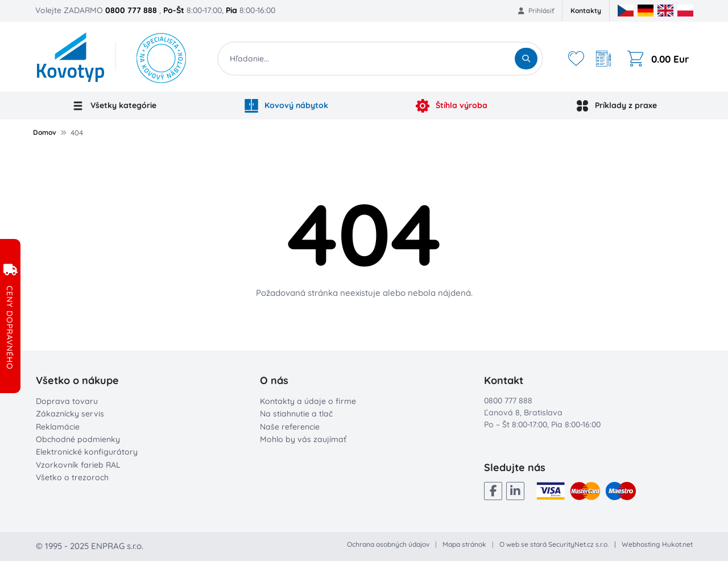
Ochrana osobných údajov (388, 544)
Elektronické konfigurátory (87, 452)
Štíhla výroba (452, 106)
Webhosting (641, 544)
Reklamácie (58, 427)
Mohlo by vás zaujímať (303, 439)
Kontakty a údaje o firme (308, 401)
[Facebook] (493, 491)
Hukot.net (677, 544)
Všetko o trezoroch (72, 477)
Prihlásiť (536, 11)
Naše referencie (290, 427)
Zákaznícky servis (70, 414)
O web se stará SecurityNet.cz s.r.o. (554, 544)
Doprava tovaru (67, 401)
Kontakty (586, 11)
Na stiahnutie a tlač (296, 414)
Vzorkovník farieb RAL (78, 465)
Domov (45, 132)
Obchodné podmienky (78, 439)
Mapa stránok (464, 544)
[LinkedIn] (515, 491)
